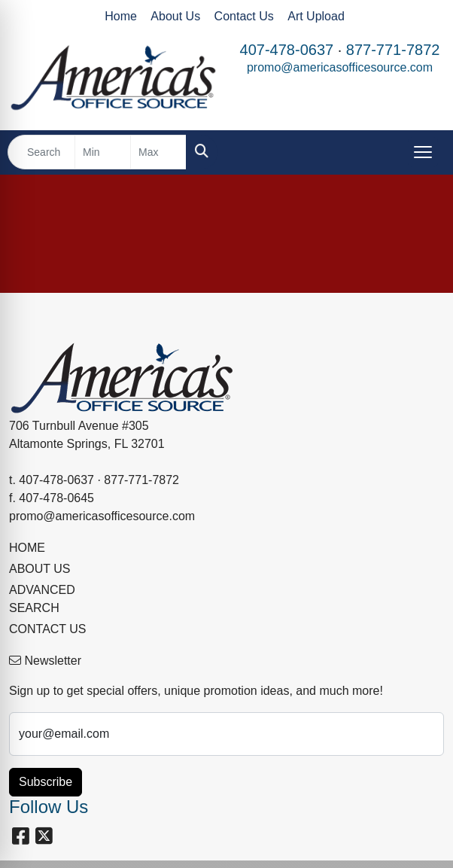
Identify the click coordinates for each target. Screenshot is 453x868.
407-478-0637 (287, 50)
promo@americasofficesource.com (340, 67)
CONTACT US (48, 629)
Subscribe (46, 782)
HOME (27, 548)
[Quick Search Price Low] (103, 152)
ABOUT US (40, 569)
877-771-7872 (393, 50)
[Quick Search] (41, 152)
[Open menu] (423, 152)
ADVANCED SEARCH (42, 599)
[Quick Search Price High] (158, 152)
